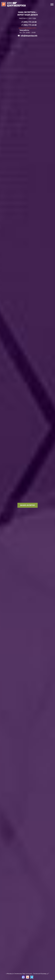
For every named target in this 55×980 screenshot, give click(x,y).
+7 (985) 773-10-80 (29, 25)
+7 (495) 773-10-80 (29, 22)
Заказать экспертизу (27, 505)
